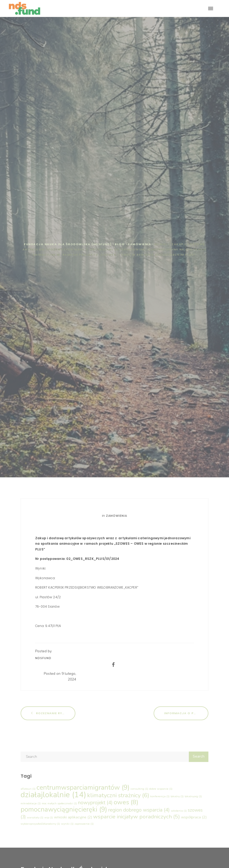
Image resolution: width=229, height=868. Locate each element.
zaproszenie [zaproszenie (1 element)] (84, 824)
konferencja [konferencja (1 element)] (160, 796)
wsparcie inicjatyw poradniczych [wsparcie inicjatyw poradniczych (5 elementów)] (137, 817)
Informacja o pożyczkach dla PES (186, 713)
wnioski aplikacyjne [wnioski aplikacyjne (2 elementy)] (73, 817)
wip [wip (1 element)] (49, 817)
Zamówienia (116, 516)
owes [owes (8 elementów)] (126, 802)
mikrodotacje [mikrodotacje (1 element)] (31, 803)
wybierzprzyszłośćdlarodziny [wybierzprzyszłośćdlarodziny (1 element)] (40, 824)
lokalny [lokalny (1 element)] (177, 796)
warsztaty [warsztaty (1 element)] (35, 817)
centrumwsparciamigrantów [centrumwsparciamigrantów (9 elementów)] (83, 787)
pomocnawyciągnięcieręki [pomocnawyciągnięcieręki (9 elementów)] (64, 809)
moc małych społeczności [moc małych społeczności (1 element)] (59, 803)
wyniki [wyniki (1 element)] (67, 824)
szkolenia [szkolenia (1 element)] (179, 811)
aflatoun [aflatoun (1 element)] (28, 789)
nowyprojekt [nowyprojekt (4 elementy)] (95, 803)
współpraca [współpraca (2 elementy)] (194, 817)
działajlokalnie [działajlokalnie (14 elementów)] (53, 795)
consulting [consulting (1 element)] (139, 789)
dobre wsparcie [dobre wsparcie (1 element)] (161, 789)
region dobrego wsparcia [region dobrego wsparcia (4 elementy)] (139, 810)
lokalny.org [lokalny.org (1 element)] (193, 796)
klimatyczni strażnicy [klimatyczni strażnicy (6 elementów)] (118, 795)
